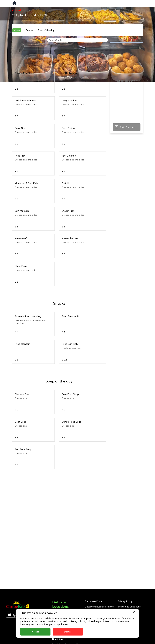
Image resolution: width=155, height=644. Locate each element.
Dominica (57, 639)
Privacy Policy (125, 601)
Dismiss (68, 632)
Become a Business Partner (100, 607)
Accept (35, 632)
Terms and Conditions (129, 607)
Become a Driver (94, 601)
